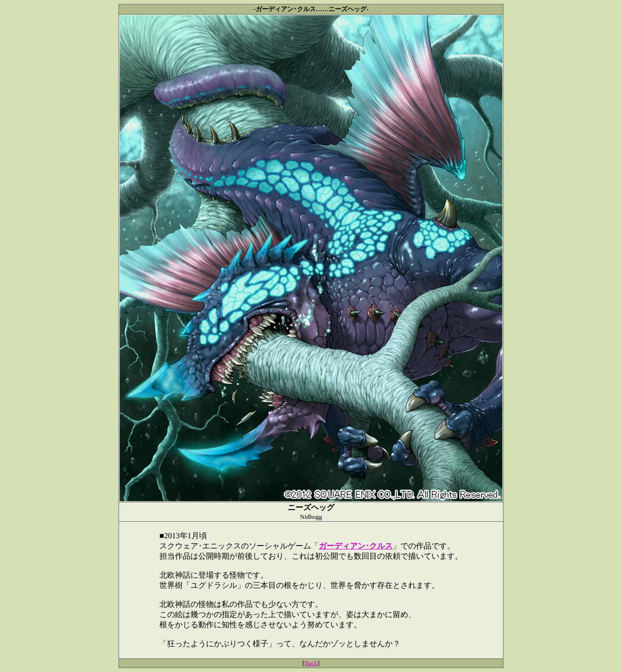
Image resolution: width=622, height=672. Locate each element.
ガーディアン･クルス (356, 546)
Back (311, 663)
